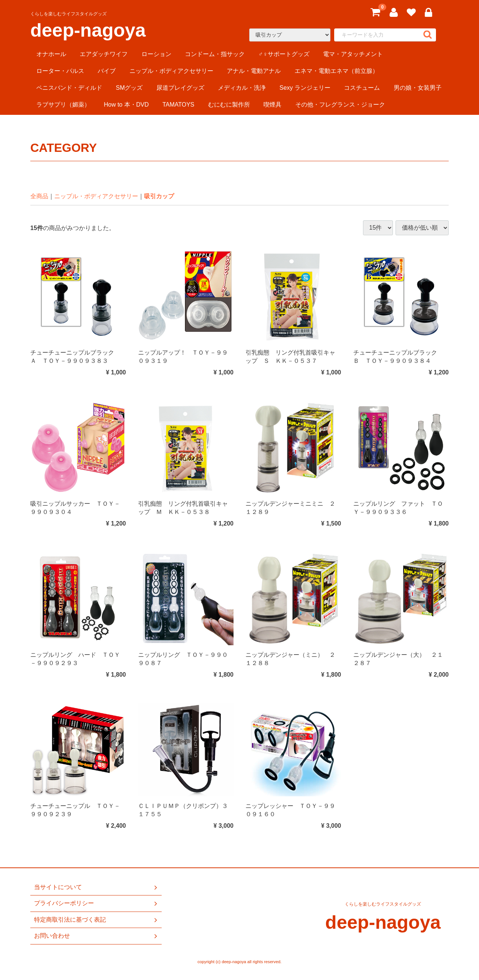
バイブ (107, 71)
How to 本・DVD (126, 105)
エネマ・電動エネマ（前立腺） (336, 71)
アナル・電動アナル (254, 71)
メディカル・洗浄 (242, 88)
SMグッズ (129, 88)
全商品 (39, 196)
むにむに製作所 (229, 105)
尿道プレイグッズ (180, 88)
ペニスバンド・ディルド (69, 88)
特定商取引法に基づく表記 (96, 920)
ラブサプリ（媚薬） (63, 105)
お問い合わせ (96, 936)
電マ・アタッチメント (353, 54)
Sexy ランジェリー (305, 88)
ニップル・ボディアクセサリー (171, 71)
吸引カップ (159, 196)
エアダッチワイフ (104, 54)
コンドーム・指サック (215, 54)
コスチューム (362, 88)
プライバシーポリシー (96, 903)
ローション (156, 54)
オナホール (51, 54)
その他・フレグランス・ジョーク (340, 105)
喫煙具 (272, 105)
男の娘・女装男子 (418, 88)
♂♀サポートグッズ (284, 54)
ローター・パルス (60, 71)
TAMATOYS (178, 105)
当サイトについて (96, 887)
